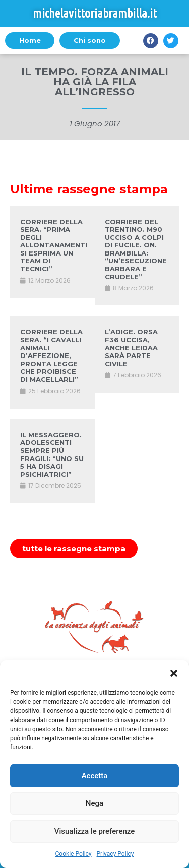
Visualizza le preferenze (95, 831)
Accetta (95, 776)
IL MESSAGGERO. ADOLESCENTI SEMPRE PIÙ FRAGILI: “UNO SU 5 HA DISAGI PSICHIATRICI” (52, 454)
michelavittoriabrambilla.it (95, 13)
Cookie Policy (74, 854)
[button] (174, 673)
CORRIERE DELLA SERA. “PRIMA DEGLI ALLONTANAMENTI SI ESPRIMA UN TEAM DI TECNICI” (54, 245)
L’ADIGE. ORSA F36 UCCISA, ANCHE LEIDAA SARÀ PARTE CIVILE (131, 347)
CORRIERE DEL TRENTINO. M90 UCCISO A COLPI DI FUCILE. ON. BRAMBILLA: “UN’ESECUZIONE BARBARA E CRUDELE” (136, 249)
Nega (94, 803)
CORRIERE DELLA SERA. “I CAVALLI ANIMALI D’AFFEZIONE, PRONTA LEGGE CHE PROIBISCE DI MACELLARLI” (51, 355)
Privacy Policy (115, 854)
